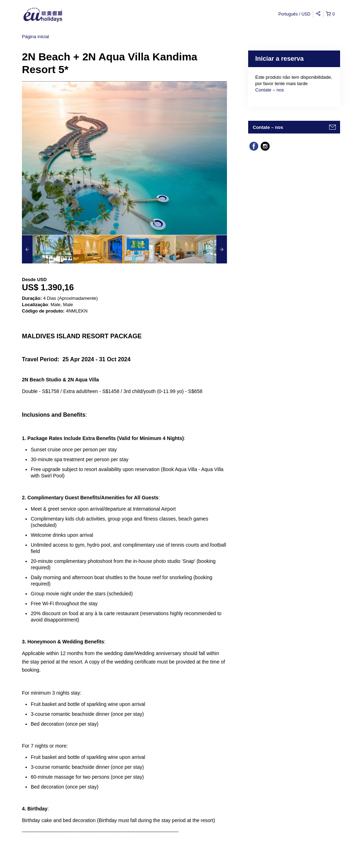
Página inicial (36, 37)
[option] (48, 249)
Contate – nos (270, 90)
